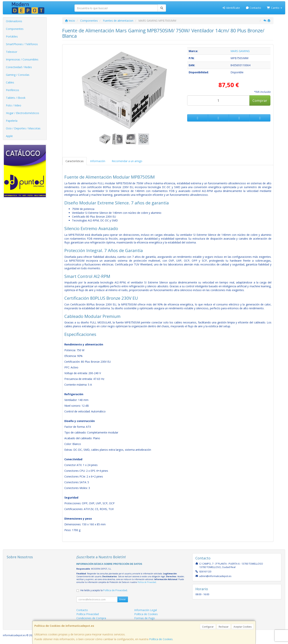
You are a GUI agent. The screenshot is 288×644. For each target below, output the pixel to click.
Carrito (274, 8)
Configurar (208, 627)
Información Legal (146, 610)
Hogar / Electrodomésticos (23, 113)
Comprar (260, 100)
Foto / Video (14, 105)
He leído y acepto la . (104, 590)
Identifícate (231, 8)
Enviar (123, 599)
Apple (9, 136)
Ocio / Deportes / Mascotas (23, 128)
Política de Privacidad (147, 582)
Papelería (12, 121)
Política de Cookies (161, 639)
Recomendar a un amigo (127, 161)
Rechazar (224, 627)
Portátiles (12, 36)
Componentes (15, 29)
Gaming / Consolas (18, 75)
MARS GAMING (240, 51)
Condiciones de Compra (91, 618)
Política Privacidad (88, 614)
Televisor (12, 52)
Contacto (253, 8)
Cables (10, 82)
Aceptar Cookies (243, 627)
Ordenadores (14, 21)
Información (98, 161)
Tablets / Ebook (16, 98)
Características (75, 161)
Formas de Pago (145, 618)
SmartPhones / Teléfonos (22, 44)
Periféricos (13, 90)
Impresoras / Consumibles (22, 59)
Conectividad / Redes (19, 67)
